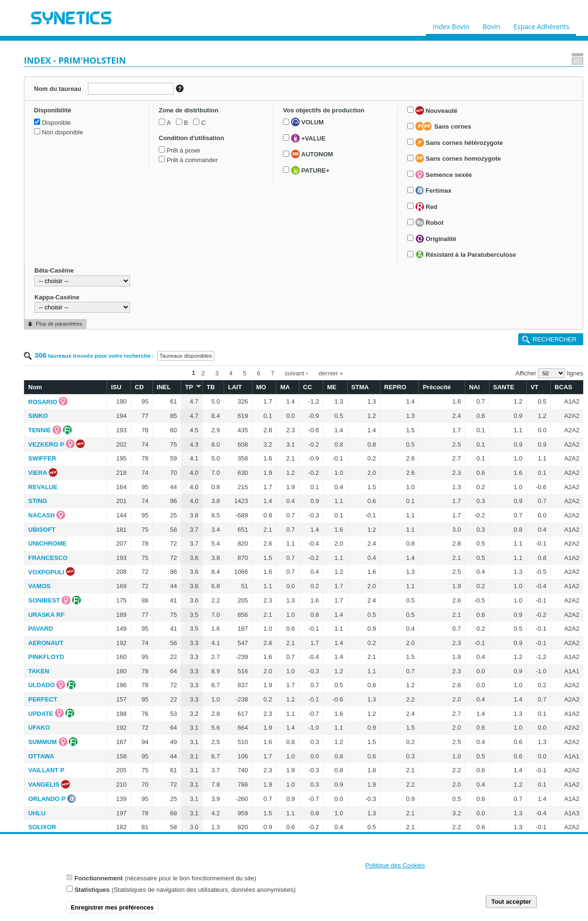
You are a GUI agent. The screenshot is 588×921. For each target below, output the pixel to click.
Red (48, 435)
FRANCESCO (149, 288)
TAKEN (140, 401)
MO (316, 117)
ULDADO (142, 415)
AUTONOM (58, 290)
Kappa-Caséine (52, 552)
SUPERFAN (146, 728)
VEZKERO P (147, 174)
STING (139, 231)
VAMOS (140, 316)
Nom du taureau (54, 86)
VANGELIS (145, 514)
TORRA (140, 742)
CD (219, 117)
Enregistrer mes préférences (112, 910)
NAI (487, 117)
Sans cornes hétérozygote (73, 371)
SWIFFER (143, 188)
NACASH (142, 245)
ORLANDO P (148, 529)
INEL (239, 117)
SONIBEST (145, 330)
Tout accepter (511, 905)
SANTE (512, 117)
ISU (200, 117)
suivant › (347, 104)
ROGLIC (141, 671)
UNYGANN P (148, 656)
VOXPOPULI (147, 302)
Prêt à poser (54, 214)
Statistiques (92, 893)
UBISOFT (143, 259)
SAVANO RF (147, 685)
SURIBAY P (146, 585)
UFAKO (140, 457)
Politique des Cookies (395, 868)
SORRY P (143, 614)
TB (276, 117)
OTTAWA (142, 486)
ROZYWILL (145, 642)
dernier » (381, 104)
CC (353, 117)
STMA (396, 117)
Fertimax (55, 419)
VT (535, 117)
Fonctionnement (99, 881)
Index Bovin (451, 24)
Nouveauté (58, 329)
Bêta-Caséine (49, 525)
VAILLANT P (147, 500)
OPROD (141, 756)
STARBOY (144, 784)
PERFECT (144, 429)
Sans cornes (65, 346)
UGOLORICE (148, 799)
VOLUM (54, 258)
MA (335, 117)
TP (259, 116)
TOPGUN (142, 571)
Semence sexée (65, 403)
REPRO (425, 117)
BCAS (559, 117)
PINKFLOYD (147, 387)
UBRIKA (141, 713)
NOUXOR (143, 827)
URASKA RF (147, 345)
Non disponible (58, 151)
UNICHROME (148, 273)
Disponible (52, 142)
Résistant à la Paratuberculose (54, 498)
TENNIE (141, 160)
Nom (136, 117)
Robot (51, 451)
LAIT (296, 117)
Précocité (459, 117)
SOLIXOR (143, 557)
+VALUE (54, 274)
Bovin (491, 24)
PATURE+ (57, 307)
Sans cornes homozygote (80, 387)
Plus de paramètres (59, 579)
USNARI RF (146, 699)
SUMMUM (143, 472)
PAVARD (142, 358)
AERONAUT (147, 373)
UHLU (138, 543)
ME (373, 117)
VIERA (139, 203)
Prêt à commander (63, 224)
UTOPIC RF (146, 628)
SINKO (139, 146)
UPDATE (142, 444)
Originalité (58, 467)
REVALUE (144, 217)
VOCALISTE (147, 813)
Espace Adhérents (541, 24)
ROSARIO (144, 132)
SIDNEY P (143, 599)
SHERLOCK (147, 771)
